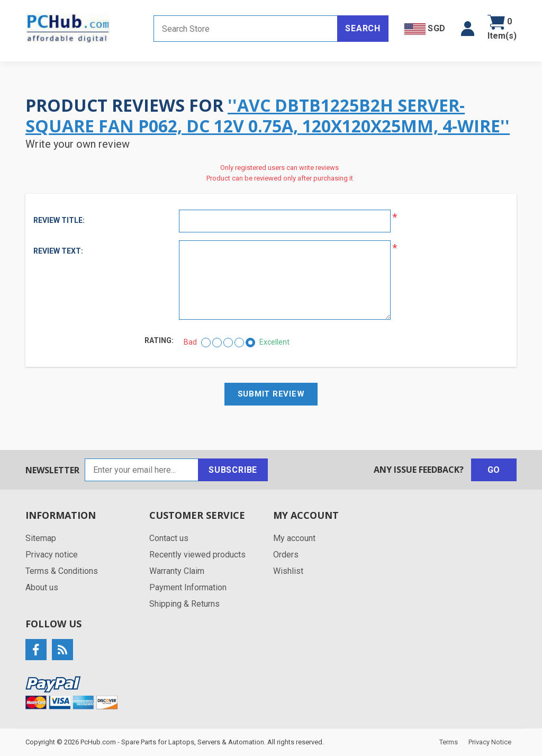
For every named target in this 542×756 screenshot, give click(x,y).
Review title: (59, 220)
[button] (468, 29)
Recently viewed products (197, 555)
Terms (449, 742)
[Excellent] (250, 343)
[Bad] (206, 343)
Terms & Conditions (62, 571)
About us (42, 587)
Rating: (159, 340)
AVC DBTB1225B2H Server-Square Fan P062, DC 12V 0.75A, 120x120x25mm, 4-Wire (263, 115)
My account (294, 538)
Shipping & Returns (184, 604)
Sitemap (41, 538)
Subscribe (233, 470)
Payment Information (188, 587)
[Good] (239, 343)
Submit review (271, 394)
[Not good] (217, 343)
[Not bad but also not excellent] (228, 343)
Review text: (58, 251)
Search (363, 28)
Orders (286, 555)
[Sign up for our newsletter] (142, 470)
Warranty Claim (177, 571)
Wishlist (288, 571)
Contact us (169, 538)
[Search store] (246, 29)
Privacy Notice (490, 742)
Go (494, 470)
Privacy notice (52, 555)
